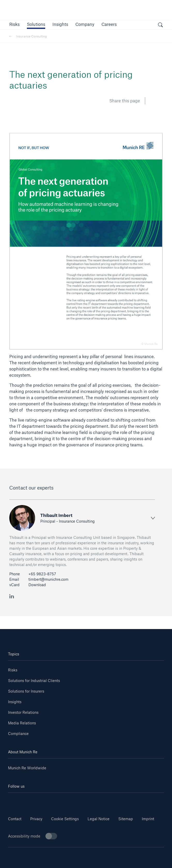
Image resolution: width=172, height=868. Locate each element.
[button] (14, 24)
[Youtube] (47, 800)
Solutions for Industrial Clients (34, 681)
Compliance (18, 734)
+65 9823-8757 (42, 574)
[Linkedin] (21, 800)
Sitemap (126, 819)
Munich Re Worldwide (27, 768)
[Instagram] (73, 800)
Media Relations (22, 723)
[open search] (160, 26)
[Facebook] (99, 800)
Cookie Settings (65, 819)
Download (37, 585)
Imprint (148, 819)
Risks (13, 670)
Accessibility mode (33, 836)
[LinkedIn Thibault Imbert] (12, 596)
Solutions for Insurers (26, 691)
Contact (15, 819)
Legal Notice (99, 819)
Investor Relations (23, 712)
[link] (60, 24)
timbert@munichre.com (48, 579)
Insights (15, 702)
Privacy (36, 819)
